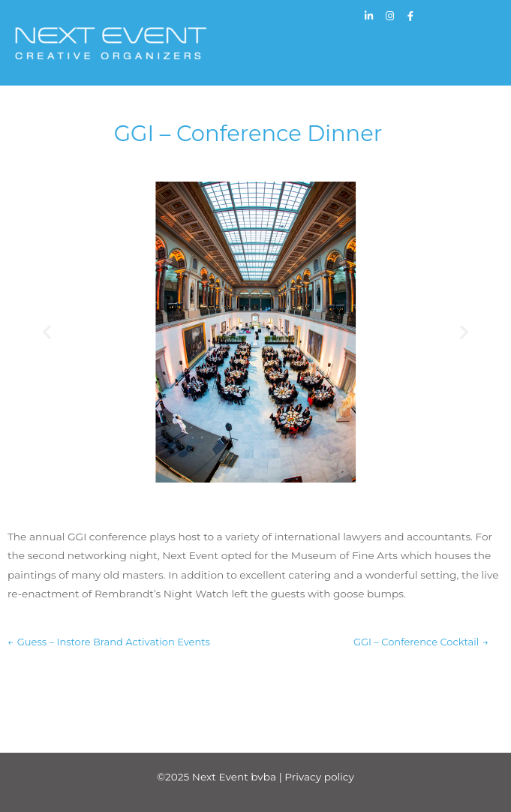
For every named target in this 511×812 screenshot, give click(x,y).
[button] (47, 332)
